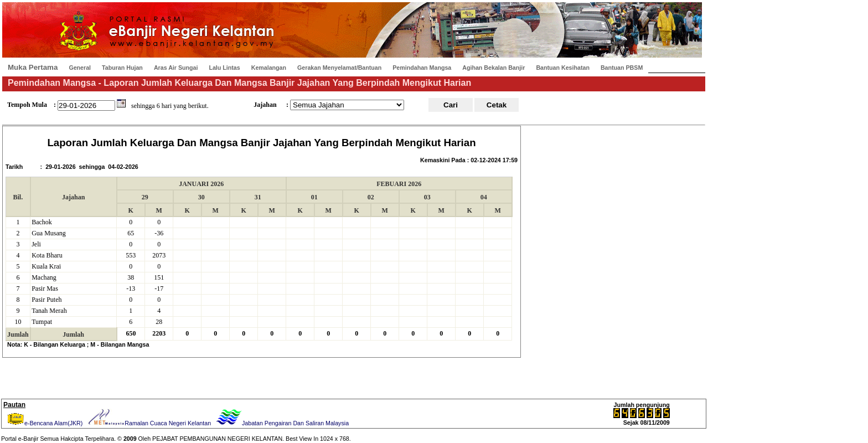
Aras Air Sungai (176, 68)
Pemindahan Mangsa (422, 68)
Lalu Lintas (224, 68)
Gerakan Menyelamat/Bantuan (339, 68)
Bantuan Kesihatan (563, 68)
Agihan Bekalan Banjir (494, 68)
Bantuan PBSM (622, 68)
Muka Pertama (33, 67)
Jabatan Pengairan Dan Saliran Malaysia (281, 423)
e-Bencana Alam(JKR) (44, 423)
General (80, 68)
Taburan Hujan (122, 68)
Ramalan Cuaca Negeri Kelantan (148, 423)
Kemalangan (269, 68)
